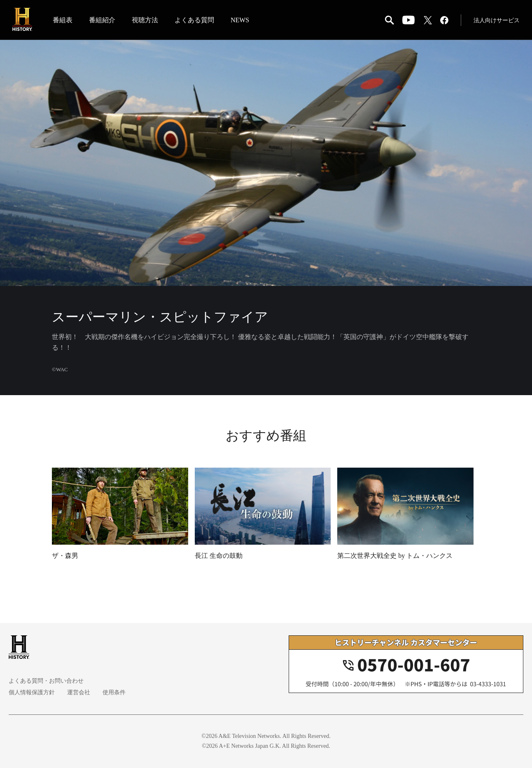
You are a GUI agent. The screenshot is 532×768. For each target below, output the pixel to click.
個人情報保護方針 (32, 692)
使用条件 (114, 692)
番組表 (63, 20)
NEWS (240, 20)
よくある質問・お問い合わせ (46, 681)
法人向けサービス (497, 20)
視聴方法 (145, 20)
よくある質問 (194, 20)
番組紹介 (102, 20)
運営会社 (79, 692)
